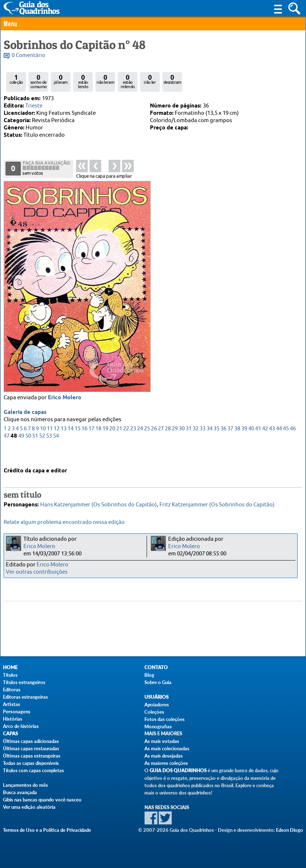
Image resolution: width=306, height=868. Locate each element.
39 (244, 444)
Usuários (156, 697)
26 (154, 444)
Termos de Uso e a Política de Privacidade (47, 830)
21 (119, 444)
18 (98, 444)
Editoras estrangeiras (25, 697)
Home (10, 667)
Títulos (10, 675)
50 (28, 452)
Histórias (13, 719)
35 (216, 444)
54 (56, 452)
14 (71, 444)
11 (50, 444)
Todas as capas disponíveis (31, 763)
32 (196, 444)
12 (57, 444)
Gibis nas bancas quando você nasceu (42, 800)
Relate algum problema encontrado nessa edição (64, 522)
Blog (149, 675)
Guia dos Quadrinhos (178, 771)
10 (43, 444)
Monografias (158, 727)
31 (189, 444)
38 (237, 444)
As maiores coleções (166, 763)
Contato (156, 667)
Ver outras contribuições (37, 572)
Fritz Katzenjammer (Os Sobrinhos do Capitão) (217, 502)
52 (42, 452)
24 (140, 444)
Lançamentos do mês (25, 785)
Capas (10, 734)
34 (209, 444)
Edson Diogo (290, 830)
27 (161, 444)
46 (293, 444)
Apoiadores (157, 705)
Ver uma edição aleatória (29, 807)
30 (182, 444)
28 (168, 444)
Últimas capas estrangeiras (32, 756)
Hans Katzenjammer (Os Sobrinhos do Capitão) (99, 502)
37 (230, 444)
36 (223, 444)
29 (175, 444)
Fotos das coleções (165, 719)
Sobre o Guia (158, 682)
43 (272, 444)
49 (21, 452)
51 (35, 452)
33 (203, 444)
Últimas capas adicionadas (31, 741)
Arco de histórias (21, 726)
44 (279, 444)
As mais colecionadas (167, 748)
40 (251, 444)
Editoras (12, 690)
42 (265, 444)
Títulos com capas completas (33, 770)
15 (78, 444)
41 (258, 444)
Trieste (34, 106)
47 (7, 452)
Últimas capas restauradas (31, 748)
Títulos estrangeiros (24, 682)
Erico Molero (65, 414)
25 (147, 444)
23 (133, 444)
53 (49, 452)
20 (112, 444)
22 (126, 444)
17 (91, 444)
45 (286, 444)
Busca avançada (20, 792)
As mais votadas (162, 741)
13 (64, 444)
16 (84, 444)
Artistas (12, 704)
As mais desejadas (164, 756)
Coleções (154, 712)
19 (105, 444)
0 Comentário (29, 55)
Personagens (17, 712)
